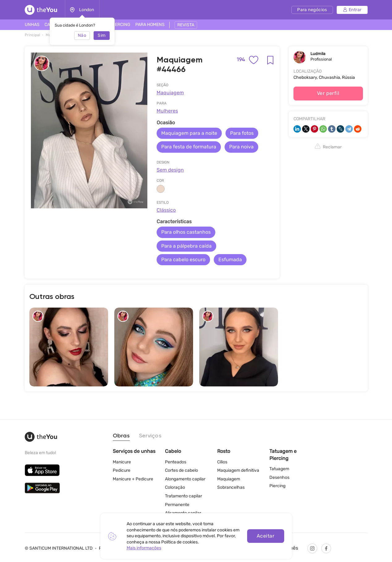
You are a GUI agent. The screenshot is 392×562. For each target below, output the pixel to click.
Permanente (177, 505)
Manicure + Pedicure (133, 479)
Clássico (166, 210)
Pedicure (122, 470)
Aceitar (266, 536)
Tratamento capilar (183, 496)
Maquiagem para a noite (189, 133)
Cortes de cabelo (181, 470)
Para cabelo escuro (183, 260)
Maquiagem (170, 93)
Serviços (150, 436)
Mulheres (167, 111)
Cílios (222, 462)
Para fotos (242, 133)
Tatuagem (279, 469)
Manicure (122, 462)
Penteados (176, 462)
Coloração (175, 487)
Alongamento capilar (185, 479)
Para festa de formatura (189, 147)
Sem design (170, 170)
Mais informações (144, 548)
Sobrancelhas (231, 487)
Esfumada (230, 260)
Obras (121, 436)
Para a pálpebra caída (186, 246)
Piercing (277, 486)
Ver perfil (328, 93)
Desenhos (279, 477)
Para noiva (241, 147)
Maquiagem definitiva (238, 470)
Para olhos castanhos (186, 232)
